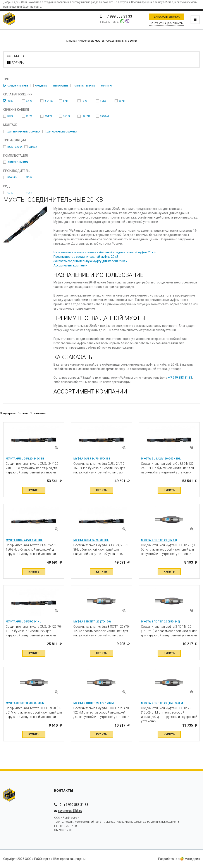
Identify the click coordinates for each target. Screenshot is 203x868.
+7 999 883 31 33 (76, 805)
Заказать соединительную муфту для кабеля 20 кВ (90, 261)
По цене (23, 413)
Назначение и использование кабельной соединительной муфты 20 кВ (105, 252)
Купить (34, 490)
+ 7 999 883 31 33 (180, 378)
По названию (38, 413)
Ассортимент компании (70, 265)
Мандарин (190, 859)
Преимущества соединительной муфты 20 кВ (86, 257)
